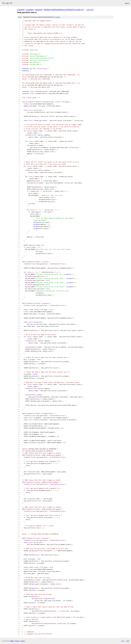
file (58, 17)
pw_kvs (90, 10)
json (127, 641)
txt (123, 641)
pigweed (21, 10)
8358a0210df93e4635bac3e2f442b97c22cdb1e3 (64, 10)
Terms (23, 641)
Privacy (17, 641)
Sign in (127, 3)
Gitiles (12, 641)
